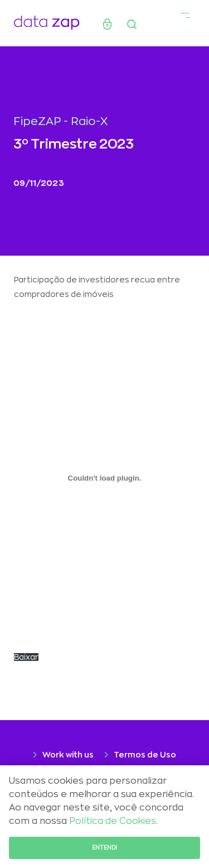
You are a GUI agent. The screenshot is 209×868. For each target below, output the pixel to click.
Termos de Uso (145, 755)
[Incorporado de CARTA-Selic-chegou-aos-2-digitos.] (104, 478)
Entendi (104, 848)
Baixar (26, 657)
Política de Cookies (113, 821)
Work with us (68, 755)
